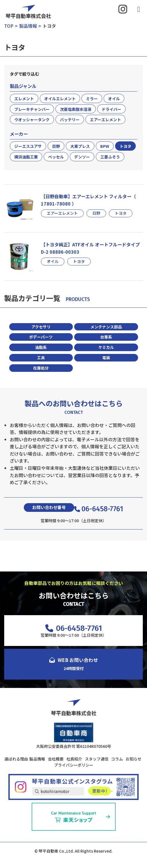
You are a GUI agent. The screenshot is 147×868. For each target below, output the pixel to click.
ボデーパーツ (41, 337)
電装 (106, 358)
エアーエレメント (105, 120)
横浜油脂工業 (26, 157)
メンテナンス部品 (106, 327)
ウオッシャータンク (32, 120)
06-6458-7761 (99, 509)
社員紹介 (74, 759)
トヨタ (125, 146)
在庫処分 (41, 368)
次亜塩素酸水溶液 (76, 109)
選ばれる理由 (16, 759)
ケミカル (106, 347)
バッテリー (70, 120)
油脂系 (41, 347)
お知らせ (134, 759)
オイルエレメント (60, 99)
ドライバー (111, 109)
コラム (117, 759)
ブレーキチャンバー (32, 109)
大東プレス (80, 146)
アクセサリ (41, 327)
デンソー (82, 157)
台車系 (106, 337)
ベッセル (56, 157)
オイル (114, 99)
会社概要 (56, 759)
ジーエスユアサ (28, 146)
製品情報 (37, 759)
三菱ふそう (110, 157)
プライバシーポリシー (74, 765)
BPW (105, 146)
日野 (56, 146)
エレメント (24, 99)
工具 (41, 358)
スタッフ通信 (97, 759)
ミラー (92, 99)
